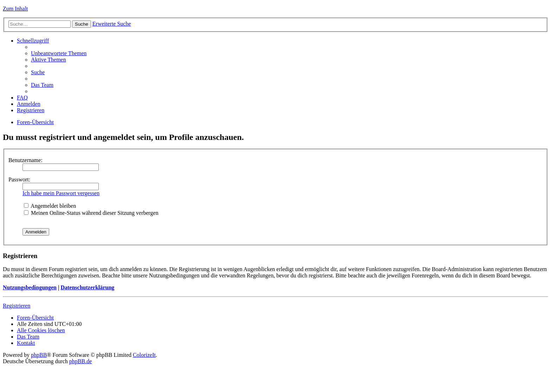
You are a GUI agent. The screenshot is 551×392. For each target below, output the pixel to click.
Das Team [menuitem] (42, 85)
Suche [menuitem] (38, 72)
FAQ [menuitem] (22, 98)
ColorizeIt (144, 355)
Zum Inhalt (15, 9)
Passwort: (19, 179)
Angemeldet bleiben (50, 206)
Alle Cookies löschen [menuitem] (41, 330)
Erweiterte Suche (112, 24)
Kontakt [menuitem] (26, 343)
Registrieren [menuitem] (31, 110)
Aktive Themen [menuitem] (48, 60)
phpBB (39, 355)
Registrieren (17, 306)
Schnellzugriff (33, 41)
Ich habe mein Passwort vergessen (61, 193)
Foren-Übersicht (35, 122)
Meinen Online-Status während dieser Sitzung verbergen (91, 213)
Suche (82, 24)
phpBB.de (80, 361)
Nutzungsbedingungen (30, 287)
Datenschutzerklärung (87, 287)
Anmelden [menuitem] (29, 104)
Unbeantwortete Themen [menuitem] (59, 53)
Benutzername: (25, 160)
